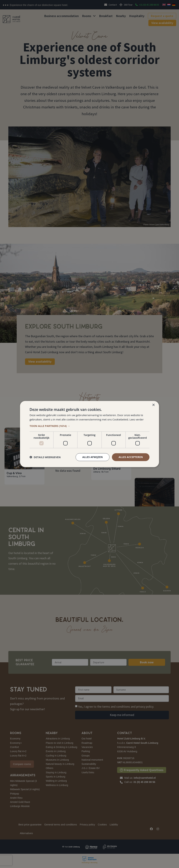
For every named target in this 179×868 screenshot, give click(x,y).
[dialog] (89, 434)
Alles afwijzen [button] (93, 457)
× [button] (153, 405)
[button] (89, 426)
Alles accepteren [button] (131, 457)
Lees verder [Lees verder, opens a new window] (137, 419)
